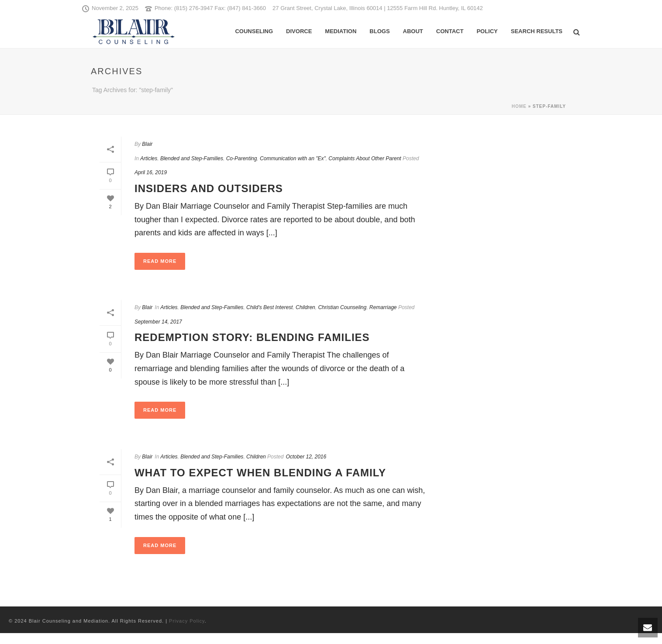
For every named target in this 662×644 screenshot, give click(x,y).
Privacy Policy (187, 621)
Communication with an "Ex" (293, 158)
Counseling (254, 31)
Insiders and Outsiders (209, 188)
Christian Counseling (342, 307)
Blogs (379, 31)
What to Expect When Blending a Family (260, 473)
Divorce (299, 31)
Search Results (537, 31)
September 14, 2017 (158, 322)
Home (519, 106)
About (413, 31)
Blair (147, 144)
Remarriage (383, 307)
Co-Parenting (242, 158)
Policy (487, 31)
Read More (160, 261)
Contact (450, 31)
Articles (149, 158)
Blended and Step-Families (192, 158)
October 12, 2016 (306, 457)
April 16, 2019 (151, 172)
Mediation (341, 31)
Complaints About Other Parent (365, 158)
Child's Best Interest (269, 307)
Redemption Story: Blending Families (252, 337)
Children (305, 307)
